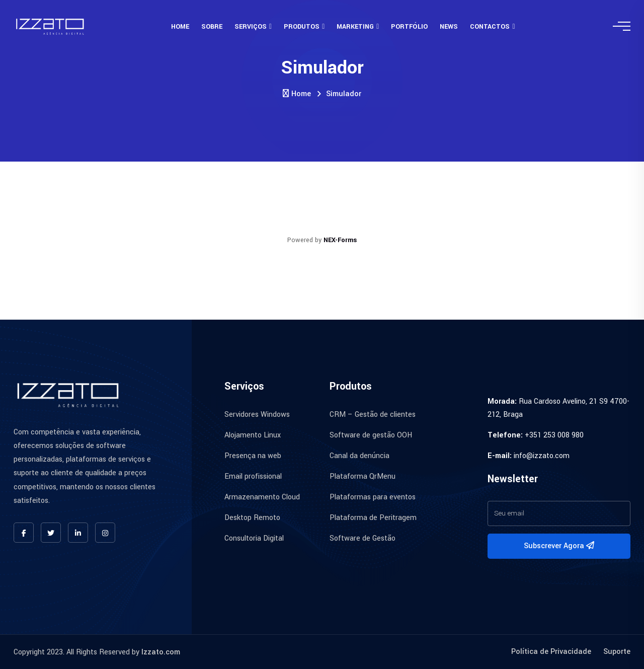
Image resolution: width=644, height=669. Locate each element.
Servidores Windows (257, 415)
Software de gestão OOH (371, 435)
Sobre (212, 27)
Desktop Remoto (252, 518)
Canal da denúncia (359, 456)
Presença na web (253, 456)
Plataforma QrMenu (363, 476)
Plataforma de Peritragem (373, 518)
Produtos (302, 27)
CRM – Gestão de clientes (373, 415)
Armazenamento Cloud (262, 497)
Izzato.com (161, 652)
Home (180, 27)
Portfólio (409, 27)
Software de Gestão (363, 538)
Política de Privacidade (551, 652)
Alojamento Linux (253, 435)
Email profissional (253, 476)
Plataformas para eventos (373, 497)
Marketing (355, 27)
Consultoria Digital (254, 538)
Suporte (617, 652)
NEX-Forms (340, 240)
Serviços (251, 27)
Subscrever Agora (559, 546)
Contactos (490, 27)
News (449, 27)
